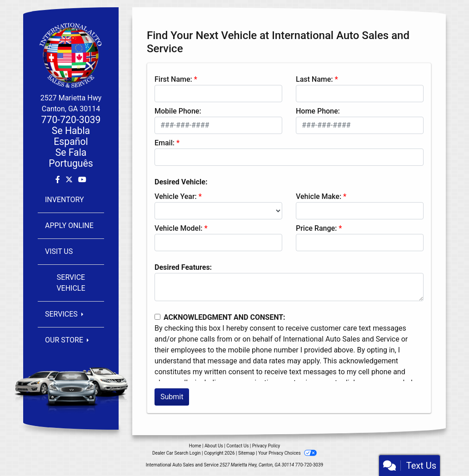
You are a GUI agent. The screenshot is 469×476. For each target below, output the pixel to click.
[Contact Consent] (157, 317)
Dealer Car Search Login (177, 453)
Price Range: (316, 228)
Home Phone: (318, 111)
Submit (172, 397)
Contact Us (237, 446)
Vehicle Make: (319, 196)
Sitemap (247, 453)
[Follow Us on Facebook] (59, 180)
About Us (214, 446)
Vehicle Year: (176, 196)
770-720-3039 (71, 120)
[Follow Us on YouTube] (82, 180)
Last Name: (314, 79)
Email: (165, 143)
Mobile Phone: (178, 111)
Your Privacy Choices (287, 453)
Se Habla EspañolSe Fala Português (71, 147)
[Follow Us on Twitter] (70, 180)
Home (195, 446)
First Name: (173, 79)
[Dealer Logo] (71, 55)
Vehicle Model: (178, 228)
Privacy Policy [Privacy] (266, 446)
